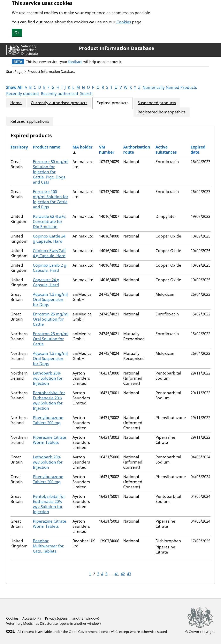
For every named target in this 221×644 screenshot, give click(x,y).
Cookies (124, 22)
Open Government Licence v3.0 (93, 632)
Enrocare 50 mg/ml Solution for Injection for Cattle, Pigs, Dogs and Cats (51, 172)
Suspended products (157, 103)
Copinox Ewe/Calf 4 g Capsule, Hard (49, 253)
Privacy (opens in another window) (72, 618)
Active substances (166, 150)
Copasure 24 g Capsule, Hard (46, 282)
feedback (75, 62)
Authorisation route (137, 150)
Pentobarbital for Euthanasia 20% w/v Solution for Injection (49, 400)
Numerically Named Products (170, 87)
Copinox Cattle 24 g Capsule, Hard (49, 239)
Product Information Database (117, 48)
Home (16, 103)
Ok (17, 33)
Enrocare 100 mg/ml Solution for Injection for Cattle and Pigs (51, 199)
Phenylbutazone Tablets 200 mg (48, 420)
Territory (19, 147)
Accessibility (32, 618)
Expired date (198, 150)
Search (86, 94)
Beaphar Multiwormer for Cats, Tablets (48, 546)
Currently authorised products (59, 103)
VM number (107, 150)
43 (129, 574)
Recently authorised (59, 94)
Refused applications (30, 121)
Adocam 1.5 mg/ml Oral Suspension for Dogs (50, 299)
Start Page (14, 72)
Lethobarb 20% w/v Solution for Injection (48, 378)
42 (123, 574)
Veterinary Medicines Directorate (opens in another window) (54, 623)
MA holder (83, 147)
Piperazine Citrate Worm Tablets (49, 440)
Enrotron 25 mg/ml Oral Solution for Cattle (51, 319)
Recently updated (22, 94)
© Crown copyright (200, 632)
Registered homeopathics (162, 112)
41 (117, 574)
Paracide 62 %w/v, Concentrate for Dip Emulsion (50, 222)
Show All (14, 87)
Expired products (112, 103)
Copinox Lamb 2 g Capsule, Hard (50, 268)
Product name (47, 147)
